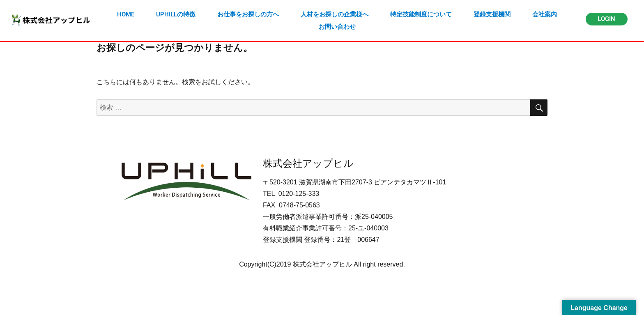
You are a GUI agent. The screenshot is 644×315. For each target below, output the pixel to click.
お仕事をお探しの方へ (248, 14)
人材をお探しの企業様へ (335, 14)
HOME (126, 14)
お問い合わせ (337, 27)
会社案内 (545, 14)
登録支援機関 (492, 14)
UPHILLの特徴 (176, 14)
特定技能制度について (421, 14)
